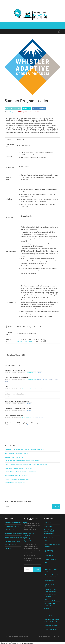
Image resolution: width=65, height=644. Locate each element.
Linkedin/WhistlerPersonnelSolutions (16, 534)
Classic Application (51, 559)
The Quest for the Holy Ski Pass (14, 457)
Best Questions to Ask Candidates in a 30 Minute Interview (22, 461)
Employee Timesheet (51, 625)
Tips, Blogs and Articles (52, 619)
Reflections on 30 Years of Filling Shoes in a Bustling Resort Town (24, 449)
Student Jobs (49, 555)
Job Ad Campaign (50, 600)
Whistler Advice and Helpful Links (15, 483)
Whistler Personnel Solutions (20, 637)
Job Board (48, 541)
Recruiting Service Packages (50, 595)
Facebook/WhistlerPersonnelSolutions (16, 522)
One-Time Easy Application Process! (51, 551)
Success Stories (50, 612)
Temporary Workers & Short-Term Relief (52, 576)
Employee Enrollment (52, 629)
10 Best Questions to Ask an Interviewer (17, 479)
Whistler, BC (12, 112)
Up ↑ (59, 637)
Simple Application (10, 545)
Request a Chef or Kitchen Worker (52, 590)
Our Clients (49, 615)
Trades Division (50, 580)
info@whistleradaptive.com (25, 341)
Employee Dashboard (50, 622)
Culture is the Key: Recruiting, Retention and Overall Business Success (26, 464)
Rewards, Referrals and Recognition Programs (18, 468)
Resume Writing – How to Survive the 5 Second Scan (20, 472)
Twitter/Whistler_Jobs (11, 530)
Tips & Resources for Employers (51, 604)
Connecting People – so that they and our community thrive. (51, 532)
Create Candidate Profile (12, 541)
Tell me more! (49, 563)
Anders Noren (51, 637)
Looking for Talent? (49, 566)
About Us (47, 608)
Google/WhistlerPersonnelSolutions (16, 537)
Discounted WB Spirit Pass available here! (17, 453)
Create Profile (48, 526)
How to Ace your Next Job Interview (16, 475)
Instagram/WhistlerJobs (12, 526)
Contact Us (8, 548)
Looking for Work (49, 537)
